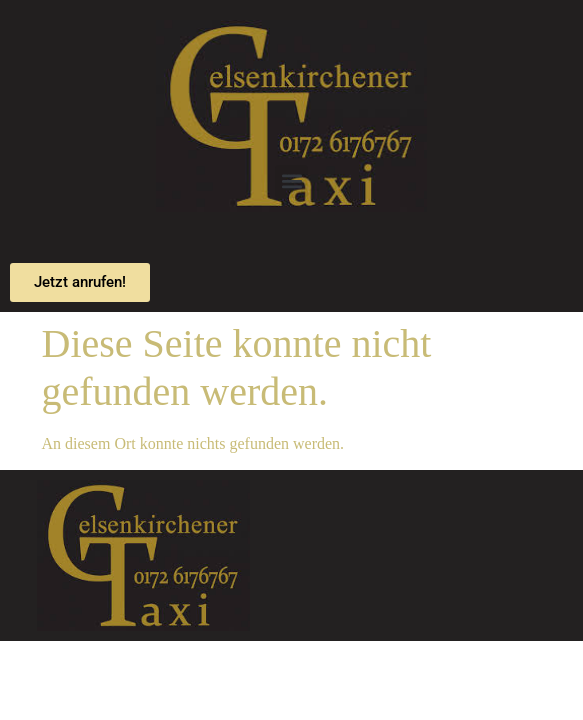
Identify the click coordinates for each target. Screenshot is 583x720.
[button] (291, 181)
